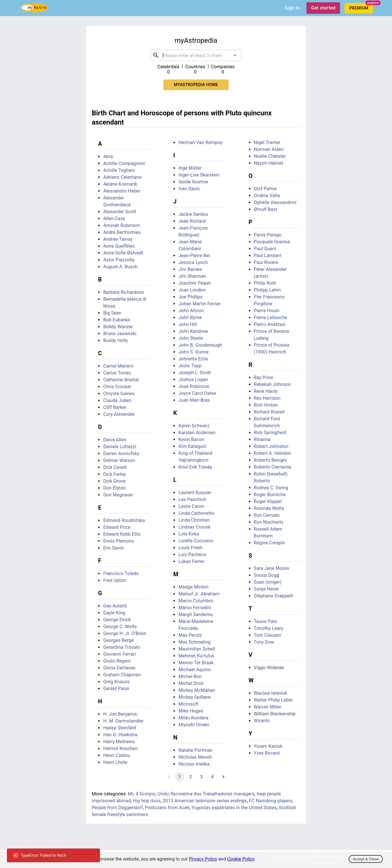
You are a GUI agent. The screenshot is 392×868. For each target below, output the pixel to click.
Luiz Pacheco (192, 555)
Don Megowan (118, 495)
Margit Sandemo (196, 614)
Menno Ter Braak (196, 663)
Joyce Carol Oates (197, 393)
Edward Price (117, 527)
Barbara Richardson (123, 292)
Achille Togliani (119, 170)
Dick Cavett (115, 467)
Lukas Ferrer (191, 561)
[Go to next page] (223, 777)
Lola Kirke (189, 534)
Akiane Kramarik (120, 184)
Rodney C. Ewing (271, 488)
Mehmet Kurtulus (196, 656)
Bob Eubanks (117, 320)
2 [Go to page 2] (191, 777)
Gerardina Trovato (122, 647)
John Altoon (191, 311)
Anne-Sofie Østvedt (123, 253)
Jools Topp (190, 366)
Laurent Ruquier (195, 493)
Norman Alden (269, 149)
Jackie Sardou (193, 214)
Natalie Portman (195, 750)
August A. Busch (120, 267)
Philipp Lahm (267, 290)
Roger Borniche (270, 495)
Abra (108, 157)
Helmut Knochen (120, 748)
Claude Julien (117, 400)
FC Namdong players (271, 801)
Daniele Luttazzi (120, 447)
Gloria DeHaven (119, 668)
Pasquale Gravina (272, 242)
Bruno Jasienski (120, 334)
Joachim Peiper (195, 283)
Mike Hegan (191, 711)
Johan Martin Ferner (199, 304)
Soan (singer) (268, 582)
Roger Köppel (268, 501)
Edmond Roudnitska (124, 520)
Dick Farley (114, 474)
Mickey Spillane (195, 697)
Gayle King (114, 613)
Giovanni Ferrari (119, 654)
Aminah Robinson (121, 225)
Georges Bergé (118, 640)
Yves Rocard (267, 753)
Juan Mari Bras (194, 400)
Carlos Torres (117, 373)
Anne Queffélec (119, 246)
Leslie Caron (191, 506)
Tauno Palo (265, 621)
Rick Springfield (270, 433)
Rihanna (262, 439)
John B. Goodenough (200, 345)
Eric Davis (113, 548)
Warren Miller (268, 707)
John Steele (191, 338)
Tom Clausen (268, 635)
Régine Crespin (270, 543)
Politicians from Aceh (167, 808)
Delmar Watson (119, 460)
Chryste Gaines (119, 394)
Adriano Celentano (122, 177)
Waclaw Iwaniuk (271, 693)
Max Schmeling (194, 642)
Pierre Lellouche (271, 318)
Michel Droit (191, 683)
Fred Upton (114, 580)
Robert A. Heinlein (273, 453)
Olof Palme (265, 189)
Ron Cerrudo (267, 515)
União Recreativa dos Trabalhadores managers (206, 794)
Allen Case (114, 219)
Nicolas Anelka (194, 764)
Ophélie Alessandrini (275, 202)
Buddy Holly (115, 340)
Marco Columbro (196, 601)
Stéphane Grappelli (274, 596)
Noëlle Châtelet (270, 156)
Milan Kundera (193, 718)
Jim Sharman (192, 276)
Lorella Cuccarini (196, 541)
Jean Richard (192, 221)
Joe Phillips (190, 297)
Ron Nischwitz (269, 522)
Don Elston (114, 488)
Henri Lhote (115, 762)
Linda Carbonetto (196, 513)
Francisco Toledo (121, 573)
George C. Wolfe (120, 627)
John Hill (188, 324)
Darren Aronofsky (121, 454)
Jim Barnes (190, 269)
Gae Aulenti (115, 606)
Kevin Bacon (191, 439)
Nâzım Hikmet (269, 163)
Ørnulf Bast (265, 209)
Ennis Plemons (119, 541)
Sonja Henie (266, 589)
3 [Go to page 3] (202, 777)
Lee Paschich (192, 499)
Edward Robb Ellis (122, 534)
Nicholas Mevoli (195, 757)
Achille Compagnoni (124, 163)
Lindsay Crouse (194, 527)
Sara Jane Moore (272, 568)
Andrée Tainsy (118, 239)
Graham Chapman (122, 675)
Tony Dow (264, 642)
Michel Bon (190, 676)
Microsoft (188, 704)
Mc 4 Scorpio (142, 794)
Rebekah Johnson (272, 384)
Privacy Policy (203, 859)
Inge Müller (190, 168)
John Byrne (190, 318)
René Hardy (266, 391)
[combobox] (196, 55)
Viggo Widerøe (269, 668)
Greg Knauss (116, 682)
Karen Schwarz (194, 426)
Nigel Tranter (267, 142)
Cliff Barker (115, 407)
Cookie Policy (241, 859)
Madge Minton (193, 587)
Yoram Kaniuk (268, 746)
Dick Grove (114, 481)
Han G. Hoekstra (120, 735)
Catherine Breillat (121, 380)
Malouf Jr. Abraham (199, 594)
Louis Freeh (190, 548)
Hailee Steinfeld (119, 728)
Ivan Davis (189, 189)
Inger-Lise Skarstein (199, 175)
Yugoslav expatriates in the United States (234, 808)
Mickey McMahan (197, 690)
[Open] (235, 55)
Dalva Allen (115, 440)
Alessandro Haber (122, 191)
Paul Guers (265, 249)
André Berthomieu (122, 232)
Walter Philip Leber (273, 700)
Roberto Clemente (273, 467)
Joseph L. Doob (195, 373)
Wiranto (262, 721)
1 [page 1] (180, 777)
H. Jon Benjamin (120, 714)
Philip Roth (265, 283)
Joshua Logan (193, 379)
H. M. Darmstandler (123, 721)
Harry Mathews (119, 742)
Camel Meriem (118, 366)
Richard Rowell (269, 412)
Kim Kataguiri (192, 446)
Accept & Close (366, 859)
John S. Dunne (193, 352)
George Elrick (117, 620)
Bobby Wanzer (118, 327)
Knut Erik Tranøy (195, 467)
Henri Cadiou (117, 755)
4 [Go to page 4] (213, 777)
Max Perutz (190, 635)
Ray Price (264, 377)
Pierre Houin (267, 311)
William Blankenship (275, 714)
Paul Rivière (266, 262)
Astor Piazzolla (119, 260)
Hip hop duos (147, 801)
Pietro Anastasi (270, 324)
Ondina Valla (267, 196)
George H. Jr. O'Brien (125, 633)
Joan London (192, 290)
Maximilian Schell (197, 649)
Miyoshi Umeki (194, 725)
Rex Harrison (267, 398)
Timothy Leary (269, 628)
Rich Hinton (266, 405)
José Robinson (194, 386)
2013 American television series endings (205, 801)
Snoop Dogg (267, 575)
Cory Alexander (119, 414)
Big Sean (112, 313)
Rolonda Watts (269, 508)
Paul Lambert (268, 256)
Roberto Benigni (271, 460)
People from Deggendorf (117, 808)
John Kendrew (193, 331)
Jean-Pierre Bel (194, 256)
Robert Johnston (271, 446)
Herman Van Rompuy (200, 142)
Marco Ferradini (195, 608)
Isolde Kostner (193, 182)
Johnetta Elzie (193, 359)
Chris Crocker (117, 387)
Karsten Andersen (197, 433)
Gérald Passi (116, 689)
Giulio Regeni (117, 661)
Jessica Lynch (193, 262)
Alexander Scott (120, 212)
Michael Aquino (194, 670)
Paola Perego (268, 235)
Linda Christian (194, 520)
